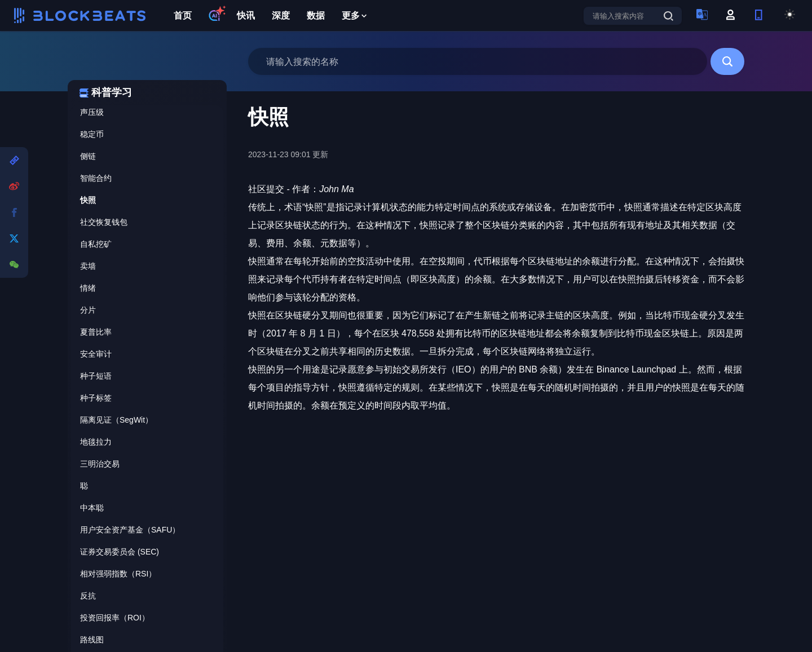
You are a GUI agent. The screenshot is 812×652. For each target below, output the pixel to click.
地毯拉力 (96, 442)
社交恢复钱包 (104, 222)
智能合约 (96, 178)
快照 (88, 200)
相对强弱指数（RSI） (118, 574)
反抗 (88, 596)
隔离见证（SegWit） (116, 420)
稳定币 (92, 134)
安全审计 (96, 354)
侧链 (88, 156)
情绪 (88, 288)
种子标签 (96, 398)
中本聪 (92, 508)
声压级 (92, 112)
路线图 (92, 640)
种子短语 (96, 376)
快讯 (246, 15)
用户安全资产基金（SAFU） (130, 530)
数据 (316, 15)
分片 (88, 310)
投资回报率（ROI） (115, 618)
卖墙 (88, 266)
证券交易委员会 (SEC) (120, 552)
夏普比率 (96, 332)
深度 (281, 15)
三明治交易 (100, 464)
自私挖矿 (96, 244)
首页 (183, 15)
